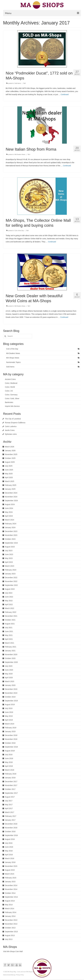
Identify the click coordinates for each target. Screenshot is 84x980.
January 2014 (10, 916)
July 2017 (9, 801)
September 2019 (11, 701)
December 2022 (11, 578)
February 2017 (11, 816)
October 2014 (10, 893)
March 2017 (10, 812)
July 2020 (9, 666)
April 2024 (9, 516)
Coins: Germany (11, 395)
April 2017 (9, 808)
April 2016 (9, 855)
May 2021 (9, 635)
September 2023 (11, 543)
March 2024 (10, 520)
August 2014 (10, 901)
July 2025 (9, 466)
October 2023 (10, 539)
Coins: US (9, 391)
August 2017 (10, 797)
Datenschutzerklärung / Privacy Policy (13, 975)
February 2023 (11, 570)
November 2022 (11, 581)
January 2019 (10, 731)
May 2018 (9, 762)
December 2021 (11, 616)
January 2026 (10, 451)
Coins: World (10, 387)
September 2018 (11, 747)
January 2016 (10, 862)
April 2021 (9, 639)
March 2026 (10, 447)
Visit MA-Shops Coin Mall (13, 951)
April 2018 (9, 766)
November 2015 (11, 866)
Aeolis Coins (10, 430)
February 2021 (11, 647)
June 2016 (9, 847)
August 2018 (10, 751)
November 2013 (11, 924)
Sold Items (18, 83)
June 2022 (9, 597)
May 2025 (9, 474)
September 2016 (11, 835)
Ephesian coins (11, 434)
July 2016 (9, 843)
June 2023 (9, 554)
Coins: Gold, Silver (12, 399)
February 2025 (11, 485)
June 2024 (9, 508)
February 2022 (11, 612)
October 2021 (10, 620)
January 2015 (10, 882)
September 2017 (11, 793)
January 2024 (10, 527)
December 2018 (11, 735)
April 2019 (9, 720)
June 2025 (9, 470)
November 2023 (11, 535)
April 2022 (9, 604)
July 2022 (9, 593)
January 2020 (10, 685)
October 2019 (10, 697)
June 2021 (9, 631)
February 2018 (11, 774)
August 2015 (10, 870)
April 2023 (9, 562)
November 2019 (11, 693)
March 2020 (10, 681)
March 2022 (10, 608)
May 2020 (9, 674)
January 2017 (10, 820)
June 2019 (9, 712)
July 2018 (9, 755)
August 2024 (10, 504)
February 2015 (11, 878)
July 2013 (9, 939)
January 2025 (10, 489)
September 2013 (11, 932)
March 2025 (10, 481)
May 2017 (9, 805)
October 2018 (10, 743)
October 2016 (10, 832)
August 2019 (10, 705)
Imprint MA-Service (12, 406)
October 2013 (10, 928)
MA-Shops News (13, 358)
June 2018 (9, 758)
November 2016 (11, 828)
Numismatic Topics (13, 362)
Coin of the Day (19, 231)
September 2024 (11, 501)
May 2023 (9, 558)
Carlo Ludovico (11, 426)
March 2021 (10, 643)
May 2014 (9, 905)
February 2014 (11, 912)
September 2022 (11, 585)
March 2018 (10, 770)
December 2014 (11, 885)
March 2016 (10, 858)
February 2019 (11, 728)
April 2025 (9, 477)
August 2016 (10, 839)
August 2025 (10, 462)
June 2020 (9, 670)
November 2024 (11, 497)
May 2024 (9, 512)
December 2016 (11, 824)
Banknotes (9, 402)
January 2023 (10, 574)
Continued (65, 94)
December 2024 (11, 493)
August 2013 (10, 935)
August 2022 (10, 589)
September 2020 (11, 662)
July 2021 (9, 628)
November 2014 (11, 889)
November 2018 (11, 739)
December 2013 (11, 920)
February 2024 (11, 524)
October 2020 (10, 658)
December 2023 (11, 531)
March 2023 (10, 566)
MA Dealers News (20, 154)
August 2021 (10, 624)
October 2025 (10, 458)
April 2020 (9, 678)
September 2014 (11, 897)
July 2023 (9, 551)
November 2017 (11, 785)
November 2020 (11, 654)
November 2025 (11, 454)
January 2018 (10, 778)
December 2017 (11, 781)
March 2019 (10, 724)
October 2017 (10, 789)
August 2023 (10, 547)
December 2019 (11, 689)
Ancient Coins (10, 379)
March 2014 (10, 908)
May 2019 (9, 716)
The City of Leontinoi (13, 419)
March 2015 (10, 874)
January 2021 (10, 651)
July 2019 (9, 708)
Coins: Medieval (11, 383)
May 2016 (9, 851)
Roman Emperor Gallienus (15, 423)
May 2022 (9, 601)
